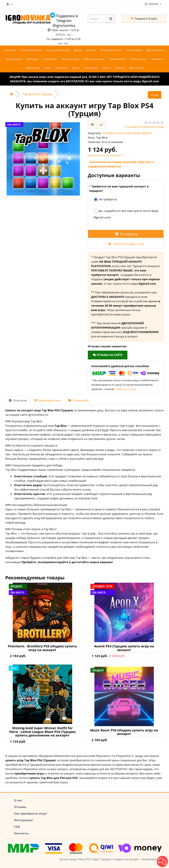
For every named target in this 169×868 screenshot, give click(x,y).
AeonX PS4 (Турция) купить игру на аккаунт (124, 648)
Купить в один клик (126, 244)
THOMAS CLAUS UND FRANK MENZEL (127, 133)
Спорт (48, 68)
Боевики (92, 50)
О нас (18, 800)
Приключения (118, 59)
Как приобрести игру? (31, 813)
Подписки (10, 50)
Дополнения (137, 68)
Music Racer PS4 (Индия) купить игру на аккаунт (124, 732)
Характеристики (48, 400)
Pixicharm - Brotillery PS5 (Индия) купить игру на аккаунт (42, 648)
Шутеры (120, 68)
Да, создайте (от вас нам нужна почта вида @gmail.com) (126, 214)
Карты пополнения (58, 50)
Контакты (21, 833)
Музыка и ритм (70, 59)
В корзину (126, 234)
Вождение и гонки (112, 50)
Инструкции (23, 820)
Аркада (78, 50)
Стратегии (61, 68)
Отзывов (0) (78, 400)
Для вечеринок (155, 50)
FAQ (17, 827)
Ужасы (76, 68)
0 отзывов (132, 127)
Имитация (33, 59)
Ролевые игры (138, 59)
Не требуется (105, 200)
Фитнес (107, 68)
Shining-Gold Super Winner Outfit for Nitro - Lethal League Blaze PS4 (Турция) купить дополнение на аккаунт (42, 732)
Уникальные (91, 68)
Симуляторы (32, 68)
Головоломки (134, 50)
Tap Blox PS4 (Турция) (37, 94)
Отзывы (20, 807)
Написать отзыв (153, 127)
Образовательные (94, 59)
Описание (18, 400)
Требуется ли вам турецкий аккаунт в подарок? (119, 189)
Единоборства (14, 59)
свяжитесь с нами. (126, 389)
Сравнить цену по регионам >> (106, 155)
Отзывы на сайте (107, 355)
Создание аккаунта (32, 50)
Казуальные (50, 59)
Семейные (157, 59)
